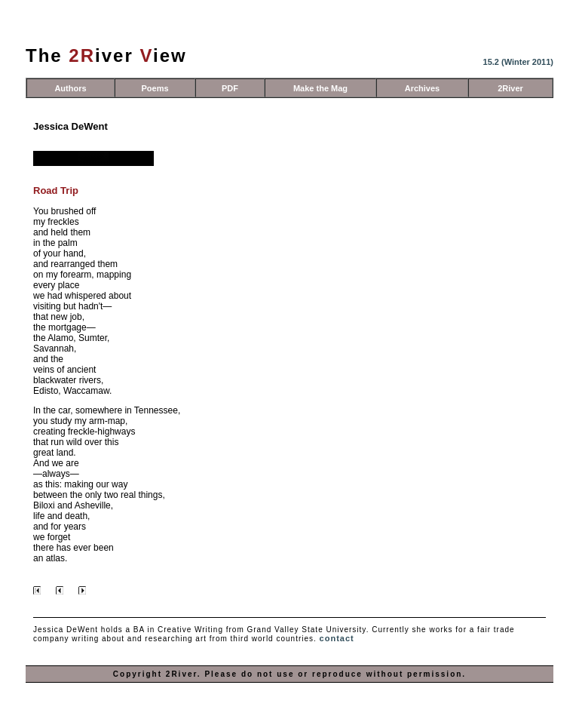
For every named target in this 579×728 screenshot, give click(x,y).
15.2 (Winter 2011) (518, 62)
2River (510, 88)
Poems (155, 88)
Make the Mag (320, 88)
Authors (70, 88)
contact (337, 638)
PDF (230, 88)
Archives (422, 88)
